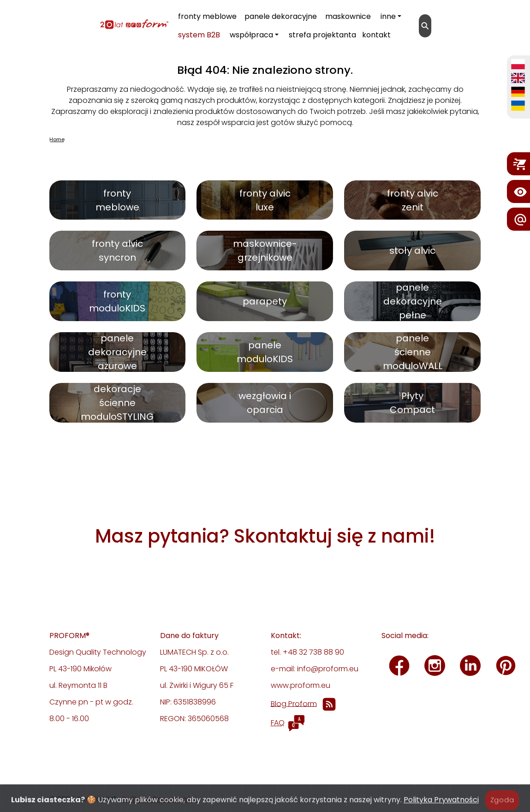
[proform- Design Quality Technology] (88, 24)
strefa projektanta (322, 35)
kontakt (376, 35)
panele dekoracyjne (281, 16)
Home (57, 139)
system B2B (199, 35)
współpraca (251, 35)
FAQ (278, 723)
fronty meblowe (207, 16)
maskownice (348, 16)
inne (388, 16)
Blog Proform (294, 703)
